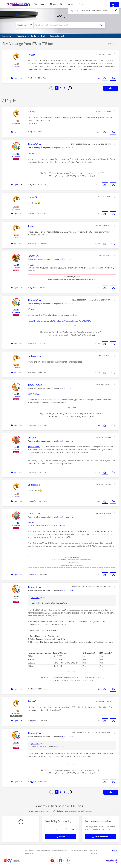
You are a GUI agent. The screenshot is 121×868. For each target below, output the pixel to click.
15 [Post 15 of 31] (32, 782)
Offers (82, 4)
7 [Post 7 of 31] (32, 372)
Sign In (114, 4)
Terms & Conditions (43, 851)
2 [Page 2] (60, 88)
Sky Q (60, 16)
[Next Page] (70, 88)
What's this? (16, 66)
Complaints (93, 851)
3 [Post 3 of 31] (32, 214)
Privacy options (29, 851)
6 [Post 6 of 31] (32, 344)
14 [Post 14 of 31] (32, 721)
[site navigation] (4, 4)
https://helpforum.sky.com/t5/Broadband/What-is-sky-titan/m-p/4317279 (59, 321)
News (53, 4)
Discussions (40, 4)
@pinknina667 (34, 394)
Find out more (68, 148)
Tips (62, 4)
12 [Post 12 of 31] (32, 575)
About (72, 4)
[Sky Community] (19, 4)
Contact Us (29, 854)
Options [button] (111, 43)
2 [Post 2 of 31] (32, 185)
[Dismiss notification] (116, 10)
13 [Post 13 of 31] (32, 689)
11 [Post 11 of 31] (32, 78)
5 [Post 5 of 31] (32, 288)
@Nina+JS (32, 153)
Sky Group (93, 854)
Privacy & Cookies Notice (60, 851)
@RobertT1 (32, 523)
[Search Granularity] (25, 25)
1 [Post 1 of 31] (31, 132)
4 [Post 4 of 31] (32, 243)
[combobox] (66, 25)
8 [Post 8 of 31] (32, 425)
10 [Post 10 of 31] (32, 501)
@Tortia (31, 265)
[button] (115, 54)
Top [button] (116, 851)
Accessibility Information (79, 851)
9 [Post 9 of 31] (32, 472)
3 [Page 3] (64, 88)
